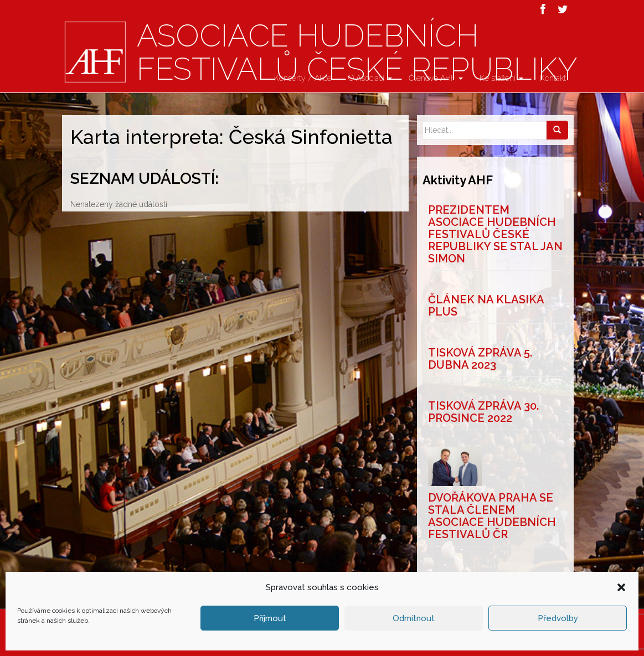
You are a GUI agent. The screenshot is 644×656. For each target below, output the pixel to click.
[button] (621, 633)
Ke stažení (501, 78)
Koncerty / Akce (303, 78)
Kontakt (553, 78)
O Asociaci (370, 78)
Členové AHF (436, 78)
